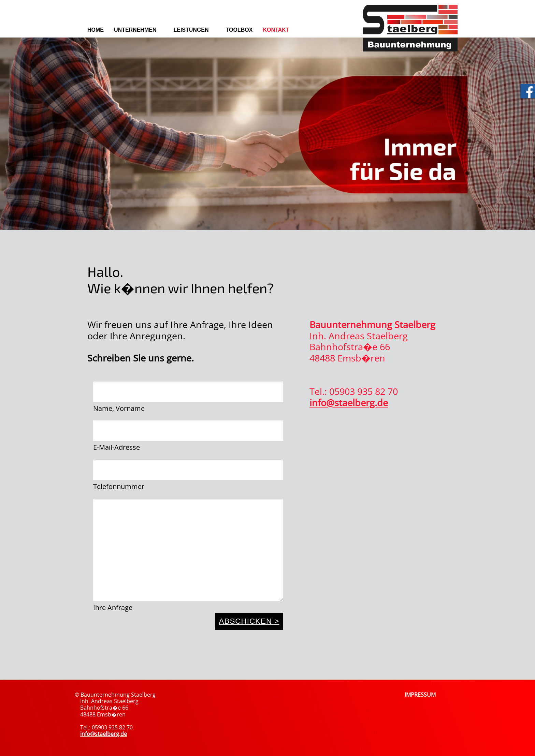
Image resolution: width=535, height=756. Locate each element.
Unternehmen (135, 30)
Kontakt (276, 30)
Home (96, 30)
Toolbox (239, 30)
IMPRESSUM (420, 695)
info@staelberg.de (349, 403)
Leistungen (191, 30)
